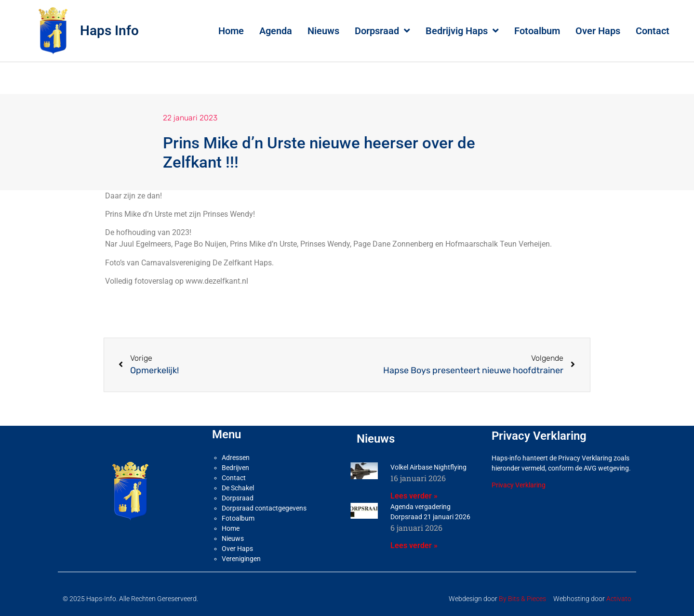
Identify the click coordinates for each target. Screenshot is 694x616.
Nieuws (323, 31)
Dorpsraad (382, 31)
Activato (619, 599)
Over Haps (598, 31)
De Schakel (238, 488)
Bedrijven (235, 468)
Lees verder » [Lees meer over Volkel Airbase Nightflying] (414, 496)
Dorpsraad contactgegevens (264, 508)
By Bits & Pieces (522, 599)
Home (231, 31)
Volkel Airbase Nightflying (428, 467)
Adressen (236, 458)
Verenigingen (241, 559)
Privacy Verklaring (519, 485)
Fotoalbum (537, 31)
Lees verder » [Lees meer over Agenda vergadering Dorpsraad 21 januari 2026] (414, 545)
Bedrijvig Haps (462, 31)
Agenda (276, 31)
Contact (653, 31)
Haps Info (109, 31)
